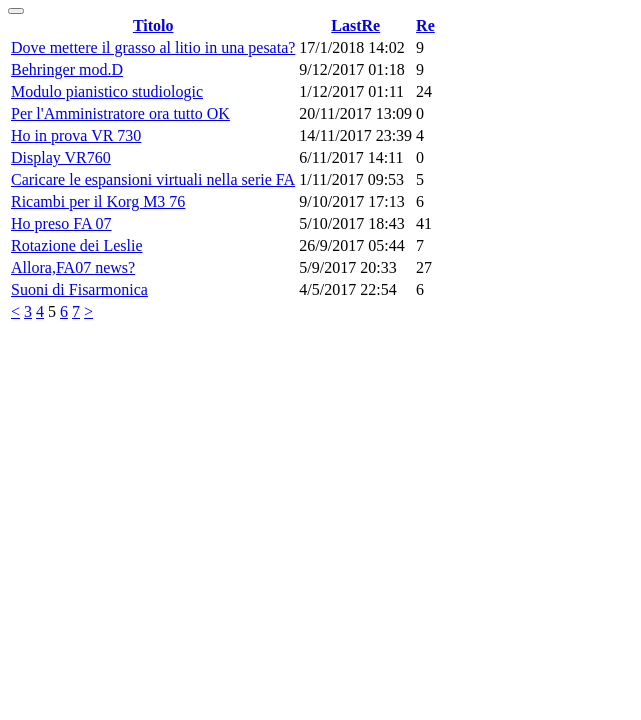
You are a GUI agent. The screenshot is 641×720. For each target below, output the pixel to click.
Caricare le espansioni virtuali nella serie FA (153, 179)
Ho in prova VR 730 (76, 135)
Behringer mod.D (67, 69)
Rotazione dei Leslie (77, 245)
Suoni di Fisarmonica (79, 289)
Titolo (153, 25)
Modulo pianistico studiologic (107, 91)
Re (425, 25)
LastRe (355, 25)
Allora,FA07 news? (73, 267)
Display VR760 (61, 157)
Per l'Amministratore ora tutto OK (120, 113)
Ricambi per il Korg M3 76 (98, 201)
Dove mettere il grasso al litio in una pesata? (153, 47)
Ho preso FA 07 (61, 223)
